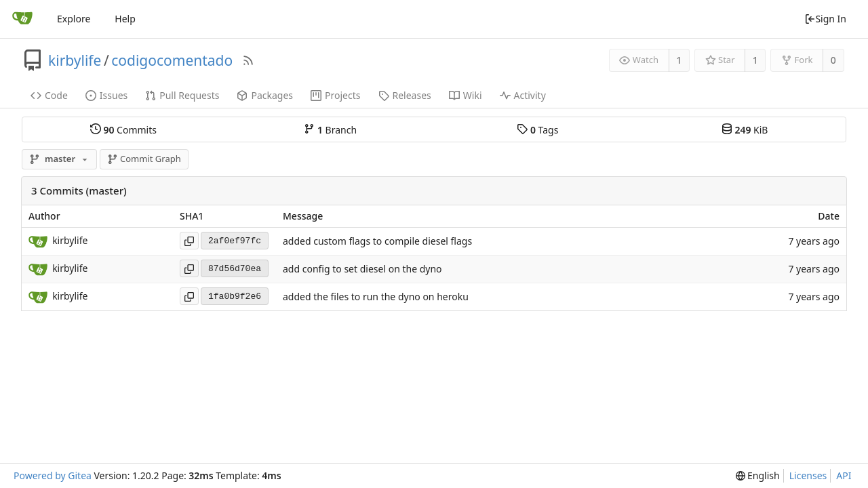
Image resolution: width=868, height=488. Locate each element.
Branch (330, 129)
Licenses (808, 475)
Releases (405, 95)
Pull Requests (182, 95)
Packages (265, 95)
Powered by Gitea (53, 475)
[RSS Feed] (248, 60)
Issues (106, 95)
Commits (123, 129)
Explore (74, 19)
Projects (335, 95)
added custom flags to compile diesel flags (377, 241)
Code (49, 95)
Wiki (466, 95)
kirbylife (75, 60)
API (844, 475)
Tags (537, 129)
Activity (523, 95)
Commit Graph (144, 159)
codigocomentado (172, 60)
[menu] (758, 476)
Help (125, 19)
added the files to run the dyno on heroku (376, 297)
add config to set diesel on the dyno (362, 269)
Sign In (825, 19)
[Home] (22, 19)
